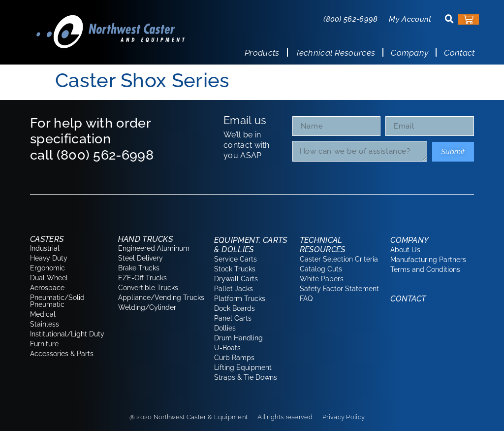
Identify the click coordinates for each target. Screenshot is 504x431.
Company (409, 53)
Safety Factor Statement (339, 289)
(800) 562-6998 (350, 19)
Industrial (45, 248)
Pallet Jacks (234, 289)
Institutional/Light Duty (67, 334)
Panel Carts (233, 318)
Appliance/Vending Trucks (161, 298)
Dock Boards (235, 308)
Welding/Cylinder (147, 307)
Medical (43, 314)
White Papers (322, 279)
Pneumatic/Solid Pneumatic (57, 301)
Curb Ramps (234, 358)
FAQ (306, 298)
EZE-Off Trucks (142, 278)
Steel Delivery (141, 258)
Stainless (45, 324)
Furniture (44, 344)
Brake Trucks (139, 268)
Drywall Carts (236, 279)
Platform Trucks (240, 298)
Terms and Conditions (425, 269)
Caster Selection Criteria (339, 259)
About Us (405, 250)
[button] (449, 19)
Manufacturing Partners (428, 260)
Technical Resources (335, 53)
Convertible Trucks (148, 288)
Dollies (225, 328)
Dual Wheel (49, 278)
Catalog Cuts (321, 269)
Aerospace (47, 288)
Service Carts (236, 259)
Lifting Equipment (243, 367)
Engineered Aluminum (154, 248)
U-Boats (227, 348)
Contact (459, 53)
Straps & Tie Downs (246, 377)
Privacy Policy (344, 417)
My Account (410, 19)
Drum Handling (238, 338)
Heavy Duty (49, 258)
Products (262, 53)
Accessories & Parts (62, 354)
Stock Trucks (235, 269)
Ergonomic (47, 268)
